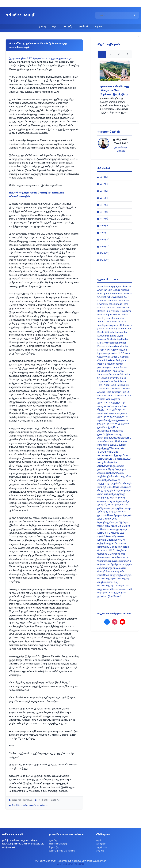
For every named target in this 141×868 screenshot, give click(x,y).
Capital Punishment (112, 294)
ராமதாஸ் (118, 572)
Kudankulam (122, 332)
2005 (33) (103, 254)
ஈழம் (55, 27)
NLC (120, 354)
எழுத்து (102, 449)
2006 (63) (103, 247)
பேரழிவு (102, 554)
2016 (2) (103, 191)
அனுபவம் (122, 417)
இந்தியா (103, 427)
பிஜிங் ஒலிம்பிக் (120, 547)
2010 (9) (103, 219)
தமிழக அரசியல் (31, 805)
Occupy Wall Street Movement (113, 357)
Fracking (102, 308)
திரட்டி (110, 512)
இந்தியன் (124, 424)
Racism (124, 368)
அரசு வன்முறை (118, 413)
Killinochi (110, 332)
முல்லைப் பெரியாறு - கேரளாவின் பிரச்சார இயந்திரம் (114, 91)
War (108, 399)
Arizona (125, 290)
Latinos (112, 336)
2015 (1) (103, 198)
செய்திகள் (113, 487)
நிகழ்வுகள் (111, 526)
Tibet (108, 392)
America (127, 287)
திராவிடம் (120, 512)
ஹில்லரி (116, 596)
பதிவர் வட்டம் (117, 533)
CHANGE (127, 294)
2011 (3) (103, 212)
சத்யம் (101, 473)
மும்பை (122, 568)
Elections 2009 (121, 301)
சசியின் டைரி (21, 15)
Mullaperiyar (112, 346)
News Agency (112, 350)
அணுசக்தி (119, 403)
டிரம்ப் (119, 491)
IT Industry (126, 325)
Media (124, 339)
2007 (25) (103, 240)
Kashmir (127, 329)
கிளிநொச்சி (105, 466)
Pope (121, 364)
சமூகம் (99, 27)
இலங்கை (117, 431)
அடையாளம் (105, 403)
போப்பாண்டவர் (107, 558)
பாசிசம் (102, 540)
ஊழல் (123, 445)
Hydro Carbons (120, 315)
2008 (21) (103, 233)
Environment (104, 304)
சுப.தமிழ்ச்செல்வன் (109, 480)
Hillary (109, 311)
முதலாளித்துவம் (107, 568)
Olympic (102, 361)
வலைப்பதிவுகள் (107, 586)
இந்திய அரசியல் (107, 424)
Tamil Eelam (120, 382)
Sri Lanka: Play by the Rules (112, 378)
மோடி (109, 572)
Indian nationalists (107, 322)
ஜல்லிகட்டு (104, 596)
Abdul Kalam (104, 287)
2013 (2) (103, 205)
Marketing (115, 339)
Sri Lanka (125, 375)
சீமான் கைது (118, 477)
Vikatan (101, 399)
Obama (127, 354)
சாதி (108, 473)
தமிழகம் (44, 805)
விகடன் (114, 589)
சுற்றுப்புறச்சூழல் (107, 484)
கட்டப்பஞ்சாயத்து (108, 456)
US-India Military (122, 396)
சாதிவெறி (104, 477)
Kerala (101, 332)
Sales (100, 371)
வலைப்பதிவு (105, 579)
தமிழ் (126, 501)
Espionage (117, 304)
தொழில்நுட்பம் (106, 522)
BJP (99, 294)
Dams (100, 301)
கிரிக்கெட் (113, 463)
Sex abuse (114, 375)
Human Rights (105, 315)
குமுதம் (122, 470)
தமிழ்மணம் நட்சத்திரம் (111, 508)
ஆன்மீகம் (103, 420)
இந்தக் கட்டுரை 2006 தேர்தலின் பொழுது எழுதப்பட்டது (40, 58)
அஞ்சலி (116, 399)
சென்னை (126, 487)
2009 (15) (103, 226)
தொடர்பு (54, 848)
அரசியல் (84, 27)
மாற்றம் (127, 565)
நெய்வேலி (124, 526)
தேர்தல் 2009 (110, 519)
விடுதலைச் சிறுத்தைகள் (112, 593)
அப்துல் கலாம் (106, 406)
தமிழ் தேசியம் (106, 505)
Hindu (116, 311)
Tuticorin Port (119, 392)
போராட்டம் (123, 558)
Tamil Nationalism (120, 385)
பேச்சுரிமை (120, 551)
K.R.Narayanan (115, 329)
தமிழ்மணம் (121, 505)
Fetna (125, 304)
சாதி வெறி (118, 473)
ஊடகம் (114, 445)
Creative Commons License (71, 864)
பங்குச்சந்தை (119, 529)
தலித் (128, 508)
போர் (100, 561)
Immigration (119, 318)
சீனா (129, 477)
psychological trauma (108, 368)
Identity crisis (104, 318)
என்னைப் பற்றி (58, 844)
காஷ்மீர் (68, 27)
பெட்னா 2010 (105, 551)
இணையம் (123, 420)
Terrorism (115, 389)
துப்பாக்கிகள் (105, 515)
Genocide (111, 308)
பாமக (110, 540)
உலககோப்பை (123, 438)
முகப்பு (42, 27)
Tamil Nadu (17, 805)
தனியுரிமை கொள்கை (62, 851)
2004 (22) (103, 261)
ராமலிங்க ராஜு (107, 575)
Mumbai (124, 346)
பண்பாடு (103, 533)
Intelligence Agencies (108, 325)
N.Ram (101, 350)
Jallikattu (102, 329)
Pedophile (121, 361)
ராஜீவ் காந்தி (124, 575)
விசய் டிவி (126, 589)
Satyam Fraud (110, 371)
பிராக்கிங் (103, 547)
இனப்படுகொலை (108, 434)
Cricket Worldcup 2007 (117, 297)
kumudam (103, 336)
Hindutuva (125, 311)
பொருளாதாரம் (116, 554)
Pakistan (111, 361)
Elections (109, 301)
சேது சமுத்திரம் (106, 491)
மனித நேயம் (114, 565)
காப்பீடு (110, 459)
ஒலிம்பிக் (112, 452)
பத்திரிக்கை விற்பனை (111, 536)
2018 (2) (103, 177)
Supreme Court (105, 382)
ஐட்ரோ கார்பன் (115, 449)
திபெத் (101, 512)
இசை (112, 420)
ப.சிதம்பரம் (104, 529)
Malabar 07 (103, 339)
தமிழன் (118, 501)
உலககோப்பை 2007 (109, 441)
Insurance (123, 322)
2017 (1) (103, 184)
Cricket (101, 297)
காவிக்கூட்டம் (123, 459)
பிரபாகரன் (120, 544)
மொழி (101, 572)
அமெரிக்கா (119, 410)
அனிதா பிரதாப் (107, 417)
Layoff (120, 336)
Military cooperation (108, 343)
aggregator (117, 287)
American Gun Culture (109, 290)
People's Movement (108, 364)
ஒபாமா (102, 452)
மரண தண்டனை (114, 561)
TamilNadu (103, 389)
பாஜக (110, 544)
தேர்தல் (118, 515)
